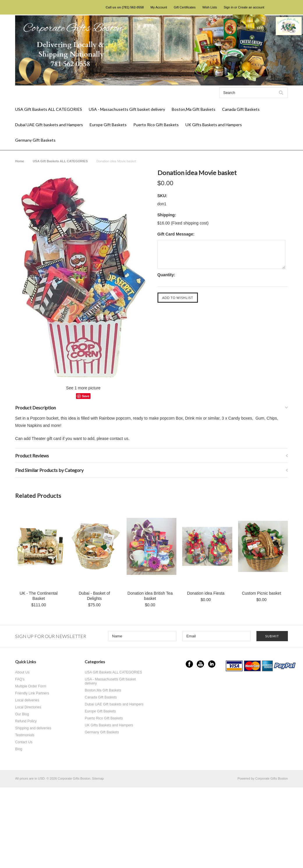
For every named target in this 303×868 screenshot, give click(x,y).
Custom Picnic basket (262, 593)
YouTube (200, 664)
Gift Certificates (185, 7)
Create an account (251, 7)
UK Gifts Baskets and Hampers (214, 125)
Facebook (189, 664)
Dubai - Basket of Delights (94, 596)
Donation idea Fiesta (206, 593)
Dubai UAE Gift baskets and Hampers (49, 125)
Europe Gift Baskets (108, 125)
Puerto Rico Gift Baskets (156, 125)
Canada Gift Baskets (241, 109)
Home (20, 161)
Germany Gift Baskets (35, 140)
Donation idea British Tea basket (150, 596)
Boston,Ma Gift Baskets (194, 109)
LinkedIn (212, 664)
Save (86, 396)
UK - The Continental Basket (38, 596)
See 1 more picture (83, 388)
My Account (159, 7)
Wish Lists (210, 7)
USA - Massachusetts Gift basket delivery (127, 109)
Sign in (228, 7)
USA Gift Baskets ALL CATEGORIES (49, 109)
